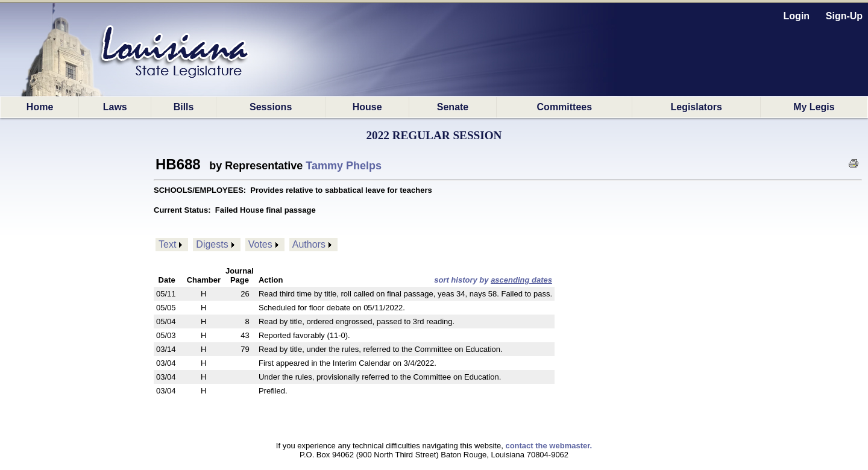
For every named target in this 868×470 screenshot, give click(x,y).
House (367, 107)
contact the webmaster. (549, 446)
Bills (184, 107)
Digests (212, 244)
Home (40, 107)
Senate (453, 107)
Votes (260, 244)
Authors (309, 244)
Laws (115, 107)
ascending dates (521, 280)
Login (797, 16)
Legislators (696, 107)
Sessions (271, 107)
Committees (565, 107)
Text (167, 244)
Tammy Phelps (344, 166)
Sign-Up (844, 16)
